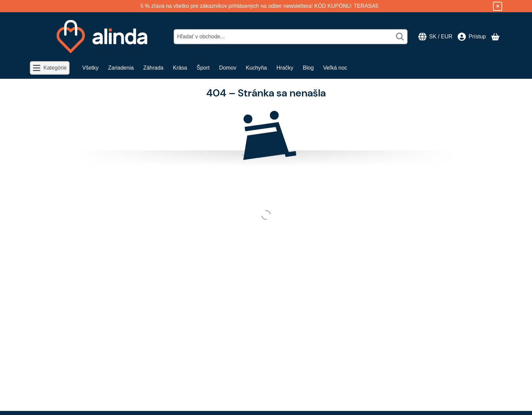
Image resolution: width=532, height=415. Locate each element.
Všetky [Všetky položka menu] (91, 68)
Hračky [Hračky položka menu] (285, 68)
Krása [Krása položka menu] (180, 68)
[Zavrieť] (498, 6)
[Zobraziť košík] (495, 37)
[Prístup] (472, 37)
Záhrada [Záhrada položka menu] (153, 68)
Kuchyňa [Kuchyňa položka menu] (256, 68)
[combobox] (291, 37)
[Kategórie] (50, 68)
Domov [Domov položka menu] (228, 68)
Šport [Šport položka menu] (203, 68)
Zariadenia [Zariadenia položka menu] (121, 68)
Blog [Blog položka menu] (308, 68)
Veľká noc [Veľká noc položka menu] (335, 68)
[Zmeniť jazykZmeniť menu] (435, 37)
